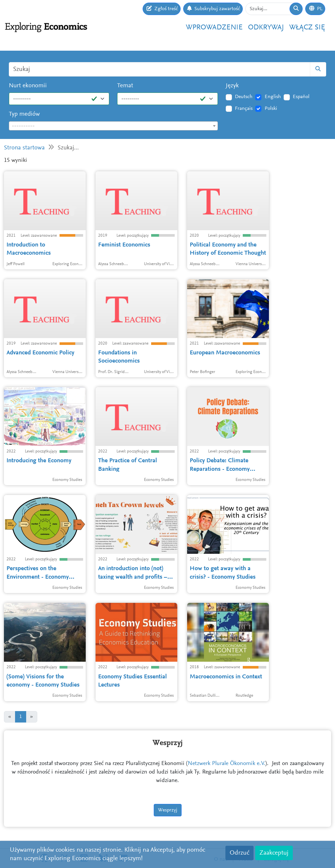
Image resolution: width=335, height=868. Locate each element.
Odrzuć (239, 853)
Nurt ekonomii (28, 86)
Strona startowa (24, 148)
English (273, 97)
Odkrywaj (266, 28)
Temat (125, 86)
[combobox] (113, 126)
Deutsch (244, 97)
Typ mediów (24, 114)
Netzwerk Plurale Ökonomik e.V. (227, 764)
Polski (271, 109)
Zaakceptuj (274, 853)
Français (244, 109)
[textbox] (113, 126)
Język (232, 86)
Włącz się (307, 28)
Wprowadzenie (214, 28)
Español (301, 97)
